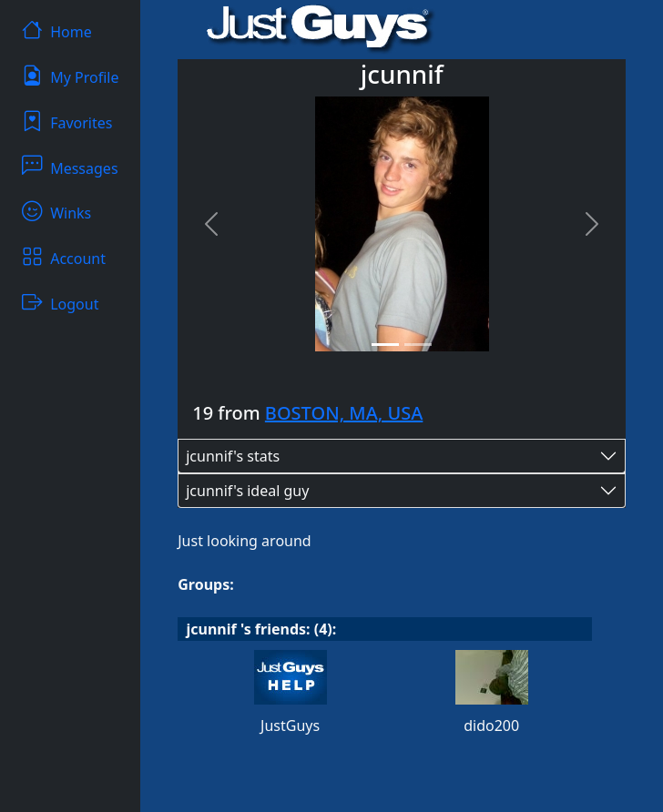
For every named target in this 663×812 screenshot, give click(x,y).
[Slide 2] (418, 345)
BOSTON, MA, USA (344, 413)
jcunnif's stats (233, 456)
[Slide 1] (385, 345)
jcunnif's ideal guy (247, 491)
